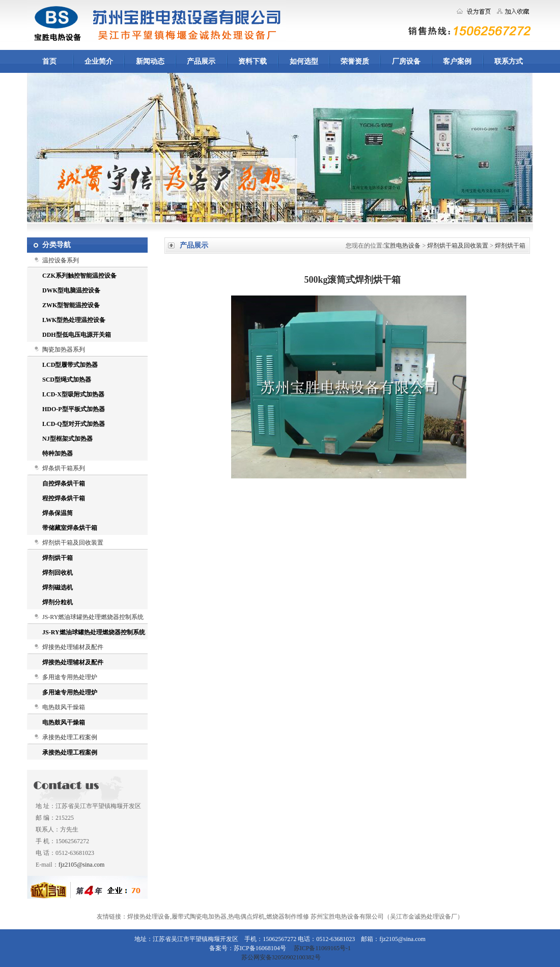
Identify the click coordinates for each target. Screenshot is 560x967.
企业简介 (99, 61)
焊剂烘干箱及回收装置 (73, 543)
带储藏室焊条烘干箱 (70, 528)
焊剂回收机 (58, 573)
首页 (49, 61)
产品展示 (201, 61)
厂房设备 (406, 61)
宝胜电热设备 (402, 246)
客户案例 (457, 61)
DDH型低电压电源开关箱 (77, 335)
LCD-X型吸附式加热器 (73, 394)
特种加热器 (58, 453)
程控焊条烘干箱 (64, 498)
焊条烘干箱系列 (64, 468)
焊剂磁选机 (58, 587)
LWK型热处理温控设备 (74, 320)
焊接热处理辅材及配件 (73, 647)
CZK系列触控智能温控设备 (79, 276)
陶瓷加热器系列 (64, 350)
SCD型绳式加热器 (67, 380)
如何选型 (304, 61)
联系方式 (509, 61)
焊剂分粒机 (58, 602)
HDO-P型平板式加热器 (74, 409)
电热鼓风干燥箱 (64, 707)
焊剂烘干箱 (58, 558)
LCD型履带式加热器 (70, 365)
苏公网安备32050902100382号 (280, 957)
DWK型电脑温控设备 (71, 290)
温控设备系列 (61, 260)
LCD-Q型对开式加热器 (74, 424)
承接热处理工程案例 (70, 737)
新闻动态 (150, 61)
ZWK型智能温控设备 (71, 305)
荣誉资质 (355, 61)
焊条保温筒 (58, 513)
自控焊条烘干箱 (64, 483)
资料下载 (253, 61)
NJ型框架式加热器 (67, 439)
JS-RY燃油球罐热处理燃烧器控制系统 (93, 617)
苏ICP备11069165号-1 (322, 948)
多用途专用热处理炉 (70, 677)
